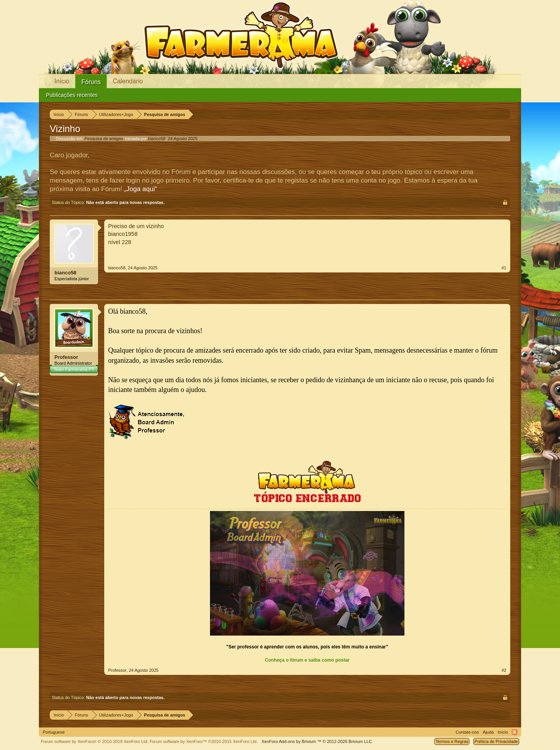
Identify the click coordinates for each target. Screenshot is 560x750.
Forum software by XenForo (95, 741)
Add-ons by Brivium (317, 741)
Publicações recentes (72, 95)
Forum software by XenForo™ (204, 741)
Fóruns (91, 82)
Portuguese (54, 732)
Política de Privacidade (496, 741)
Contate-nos (467, 732)
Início (62, 81)
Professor (66, 357)
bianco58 (157, 139)
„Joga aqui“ (141, 189)
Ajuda (488, 732)
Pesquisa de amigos (104, 139)
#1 (504, 268)
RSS (514, 732)
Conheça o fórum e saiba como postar (307, 660)
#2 (504, 670)
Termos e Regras (452, 741)
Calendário (128, 81)
